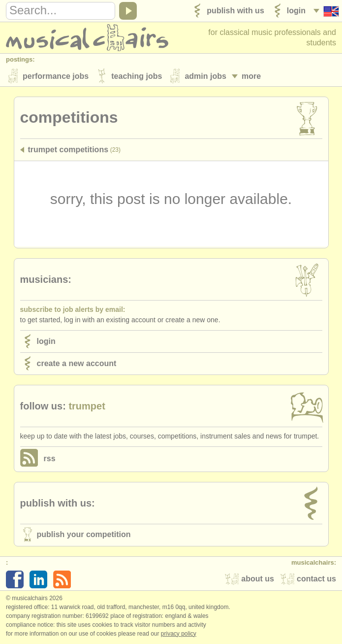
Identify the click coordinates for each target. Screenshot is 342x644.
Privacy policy (179, 634)
